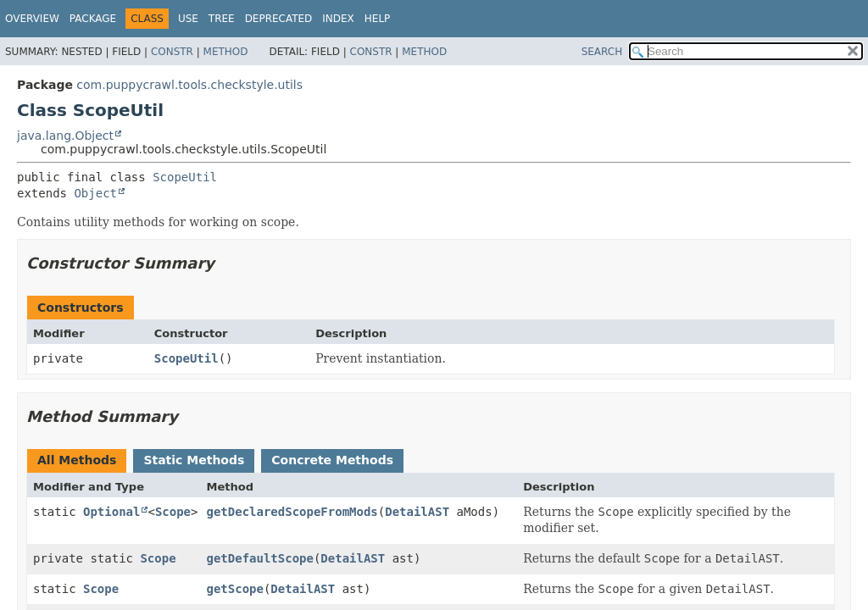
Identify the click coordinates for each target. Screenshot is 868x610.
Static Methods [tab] (194, 460)
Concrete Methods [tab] (332, 460)
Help (378, 19)
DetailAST (417, 512)
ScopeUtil (185, 177)
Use (188, 19)
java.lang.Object (65, 136)
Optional (111, 512)
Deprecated (279, 19)
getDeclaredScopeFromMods (292, 512)
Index (338, 19)
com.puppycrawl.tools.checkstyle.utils (189, 85)
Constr (172, 52)
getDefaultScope (259, 558)
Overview (32, 19)
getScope (234, 589)
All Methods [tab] (77, 460)
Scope (173, 512)
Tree (222, 19)
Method (226, 52)
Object (95, 193)
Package (93, 19)
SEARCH (602, 52)
